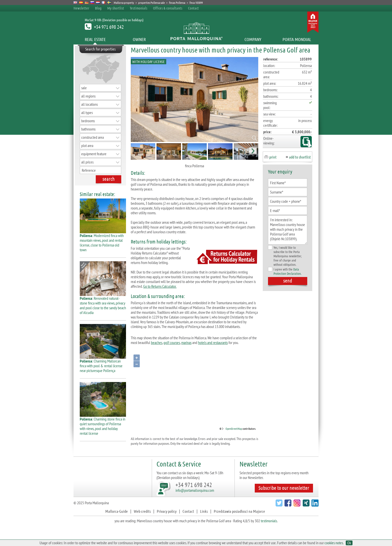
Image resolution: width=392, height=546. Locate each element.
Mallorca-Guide (116, 511)
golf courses (172, 342)
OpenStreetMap (234, 428)
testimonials (269, 521)
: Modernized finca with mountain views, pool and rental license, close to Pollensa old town (103, 241)
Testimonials (138, 8)
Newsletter (81, 8)
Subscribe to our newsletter (284, 488)
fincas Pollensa (177, 2)
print (273, 157)
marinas (186, 342)
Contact (193, 8)
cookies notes (334, 543)
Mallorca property (124, 2)
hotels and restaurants (213, 342)
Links (204, 511)
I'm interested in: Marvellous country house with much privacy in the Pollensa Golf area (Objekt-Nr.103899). (288, 230)
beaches (157, 342)
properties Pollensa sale (151, 2)
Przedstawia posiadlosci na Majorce (239, 511)
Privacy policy (167, 511)
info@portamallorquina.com (195, 490)
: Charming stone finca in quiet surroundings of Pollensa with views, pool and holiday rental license (103, 424)
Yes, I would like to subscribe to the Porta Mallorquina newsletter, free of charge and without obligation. (285, 256)
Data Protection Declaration (287, 271)
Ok (349, 543)
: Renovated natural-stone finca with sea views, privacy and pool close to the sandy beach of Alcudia (103, 303)
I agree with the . (285, 271)
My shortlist (116, 8)
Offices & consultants (168, 8)
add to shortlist (300, 157)
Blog (98, 8)
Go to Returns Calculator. (160, 286)
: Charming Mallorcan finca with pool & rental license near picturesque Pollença (103, 364)
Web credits (142, 511)
